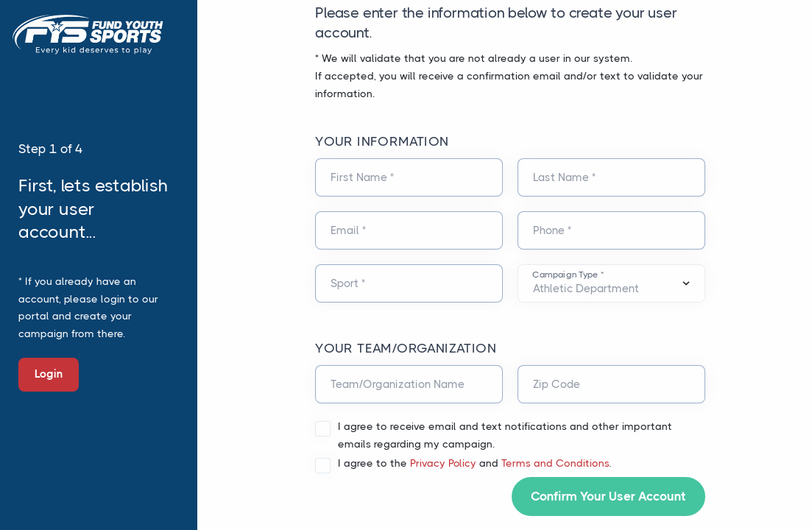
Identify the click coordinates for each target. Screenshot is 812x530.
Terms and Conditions (555, 463)
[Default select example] (611, 283)
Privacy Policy (443, 463)
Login (49, 374)
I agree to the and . (474, 463)
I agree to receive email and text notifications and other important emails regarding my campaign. (505, 435)
